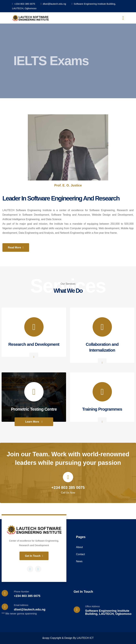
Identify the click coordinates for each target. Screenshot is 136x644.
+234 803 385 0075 (24, 4)
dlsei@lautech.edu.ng (53, 4)
